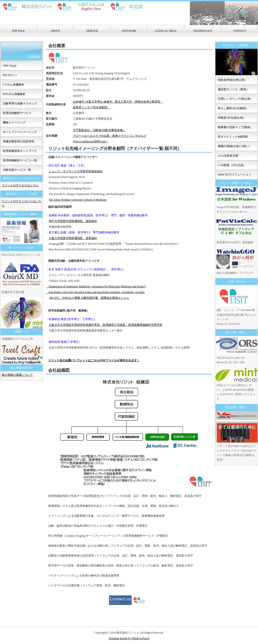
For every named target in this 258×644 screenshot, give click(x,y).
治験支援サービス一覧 (17, 170)
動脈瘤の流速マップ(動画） (235, 127)
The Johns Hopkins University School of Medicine (78, 200)
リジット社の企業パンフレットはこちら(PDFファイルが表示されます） (94, 360)
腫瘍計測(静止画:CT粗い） (235, 146)
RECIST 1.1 (10, 75)
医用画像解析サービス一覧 (20, 160)
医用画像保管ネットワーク (20, 151)
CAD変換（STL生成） (232, 165)
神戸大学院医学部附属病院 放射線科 (73, 221)
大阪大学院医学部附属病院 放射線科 (73, 238)
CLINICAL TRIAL (166, 31)
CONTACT (240, 31)
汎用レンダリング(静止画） (235, 99)
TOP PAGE (18, 31)
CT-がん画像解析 (13, 85)
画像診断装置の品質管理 (18, 141)
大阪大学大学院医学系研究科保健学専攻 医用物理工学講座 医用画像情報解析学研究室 (105, 325)
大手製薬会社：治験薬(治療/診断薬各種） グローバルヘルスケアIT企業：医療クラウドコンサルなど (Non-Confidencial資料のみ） (110, 136)
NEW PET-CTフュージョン (235, 175)
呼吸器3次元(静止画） (232, 118)
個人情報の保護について (17, 375)
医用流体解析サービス (17, 113)
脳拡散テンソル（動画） (233, 89)
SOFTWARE (129, 31)
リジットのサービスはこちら (20, 185)
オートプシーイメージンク (20, 132)
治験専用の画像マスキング (20, 104)
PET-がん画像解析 (14, 94)
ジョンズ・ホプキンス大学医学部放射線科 (76, 171)
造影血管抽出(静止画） (232, 80)
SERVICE (92, 31)
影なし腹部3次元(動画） (233, 108)
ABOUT (55, 31)
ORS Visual (10, 66)
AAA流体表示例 (228, 156)
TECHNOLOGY (203, 31)
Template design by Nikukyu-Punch (129, 638)
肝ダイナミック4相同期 (233, 137)
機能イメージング (14, 122)
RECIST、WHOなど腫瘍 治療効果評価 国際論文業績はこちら (89, 298)
